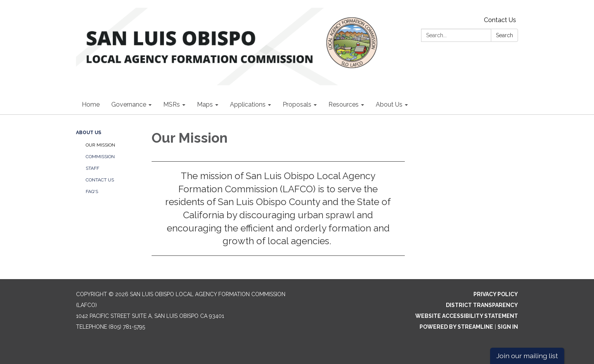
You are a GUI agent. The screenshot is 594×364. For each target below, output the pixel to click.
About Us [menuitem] (389, 104)
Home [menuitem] (91, 104)
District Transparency (482, 305)
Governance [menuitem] (129, 104)
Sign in (508, 327)
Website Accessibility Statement (467, 316)
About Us (89, 133)
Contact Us (500, 20)
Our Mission (100, 145)
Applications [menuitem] (248, 104)
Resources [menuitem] (344, 104)
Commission (100, 157)
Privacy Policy (496, 294)
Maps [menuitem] (205, 104)
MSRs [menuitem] (172, 104)
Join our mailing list (527, 356)
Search (504, 35)
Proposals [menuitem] (297, 104)
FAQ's (92, 191)
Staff (92, 168)
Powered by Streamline (456, 327)
